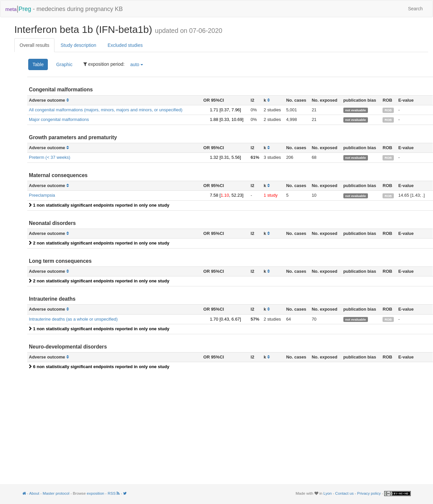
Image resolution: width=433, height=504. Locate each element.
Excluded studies (125, 45)
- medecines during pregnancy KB (64, 8)
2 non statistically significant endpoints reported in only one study (99, 243)
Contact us (344, 493)
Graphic (64, 64)
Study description (78, 45)
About (34, 493)
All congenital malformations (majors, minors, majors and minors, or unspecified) (106, 110)
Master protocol (56, 493)
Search (415, 9)
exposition (95, 493)
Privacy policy (369, 493)
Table (38, 64)
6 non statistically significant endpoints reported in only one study (99, 367)
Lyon (328, 493)
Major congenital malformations (59, 119)
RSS (114, 493)
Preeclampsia (42, 195)
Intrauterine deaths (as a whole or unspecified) (73, 319)
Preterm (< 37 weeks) (50, 157)
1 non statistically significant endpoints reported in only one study (99, 205)
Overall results (34, 45)
